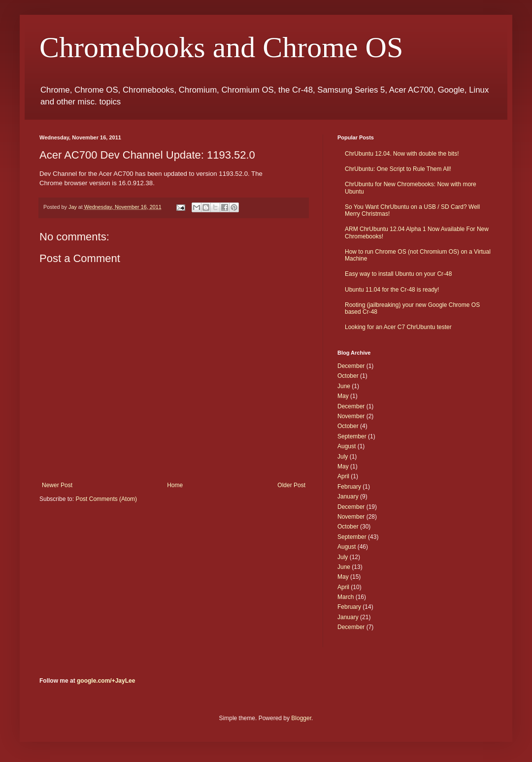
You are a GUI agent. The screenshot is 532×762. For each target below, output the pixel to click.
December (351, 366)
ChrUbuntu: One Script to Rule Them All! (398, 169)
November (351, 416)
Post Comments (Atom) (106, 499)
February (349, 487)
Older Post (291, 485)
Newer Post (57, 485)
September (352, 436)
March (346, 597)
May (343, 396)
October (348, 376)
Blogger (301, 718)
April (343, 476)
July (343, 457)
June (344, 386)
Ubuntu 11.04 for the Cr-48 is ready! (392, 290)
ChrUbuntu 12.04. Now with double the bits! (402, 154)
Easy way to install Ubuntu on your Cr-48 (398, 274)
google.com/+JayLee (106, 681)
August (347, 446)
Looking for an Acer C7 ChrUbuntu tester (398, 327)
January (348, 497)
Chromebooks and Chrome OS (221, 47)
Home (175, 485)
